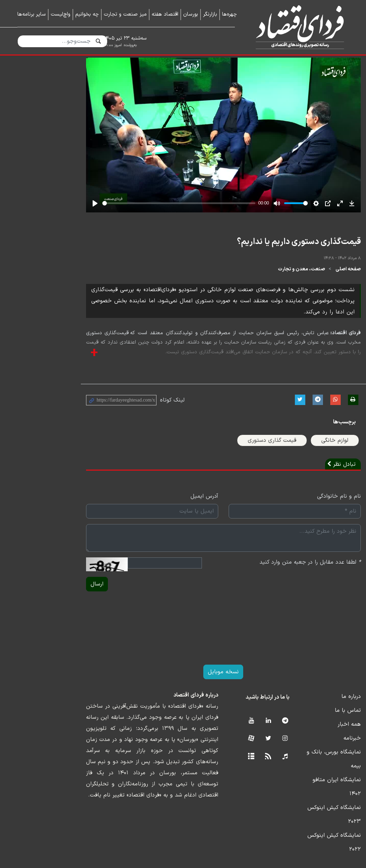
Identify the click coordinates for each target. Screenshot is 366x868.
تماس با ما (336, 741)
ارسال (28, 615)
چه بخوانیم (87, 14)
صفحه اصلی (336, 311)
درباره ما (339, 727)
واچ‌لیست (61, 14)
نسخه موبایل (183, 703)
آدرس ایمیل (164, 527)
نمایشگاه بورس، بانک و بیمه (316, 783)
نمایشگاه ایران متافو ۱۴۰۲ (318, 797)
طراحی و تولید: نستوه (188, 864)
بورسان (191, 14)
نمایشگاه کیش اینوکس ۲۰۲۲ (315, 825)
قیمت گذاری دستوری (260, 471)
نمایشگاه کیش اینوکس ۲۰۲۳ (315, 811)
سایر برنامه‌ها (32, 14)
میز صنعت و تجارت (125, 14)
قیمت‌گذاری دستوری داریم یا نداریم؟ (287, 284)
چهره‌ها (229, 14)
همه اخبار (337, 755)
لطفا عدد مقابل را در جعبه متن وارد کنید (298, 593)
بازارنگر (210, 14)
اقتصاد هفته (165, 14)
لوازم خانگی (323, 471)
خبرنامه (340, 769)
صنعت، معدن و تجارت (290, 311)
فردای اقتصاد (297, 27)
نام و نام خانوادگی (327, 527)
